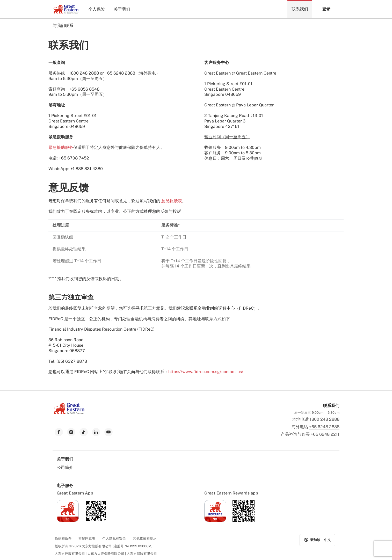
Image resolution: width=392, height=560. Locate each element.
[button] (326, 9)
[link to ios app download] (68, 521)
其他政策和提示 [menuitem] (145, 538)
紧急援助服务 (61, 147)
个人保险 (97, 9)
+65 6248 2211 (325, 434)
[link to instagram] (71, 432)
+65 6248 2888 (324, 427)
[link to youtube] (108, 432)
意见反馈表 (172, 201)
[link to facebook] (59, 432)
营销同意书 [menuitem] (87, 538)
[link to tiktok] (84, 432)
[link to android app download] (96, 521)
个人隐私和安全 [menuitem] (114, 538)
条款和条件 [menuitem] (63, 538)
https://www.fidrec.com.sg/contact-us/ (206, 372)
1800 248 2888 (325, 419)
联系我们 (300, 9)
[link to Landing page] (69, 413)
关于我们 (122, 9)
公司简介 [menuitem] (65, 467)
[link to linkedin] (96, 432)
